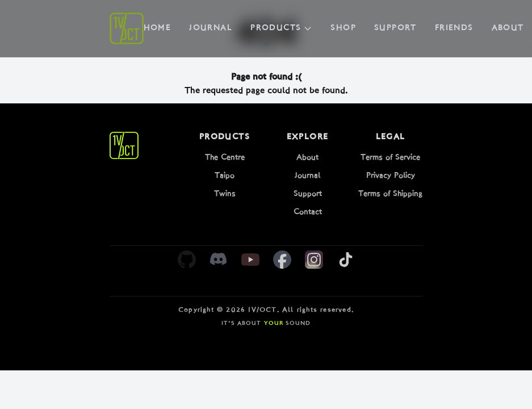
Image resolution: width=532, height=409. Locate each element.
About (508, 28)
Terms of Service (390, 158)
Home (158, 28)
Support (395, 28)
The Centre (225, 158)
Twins (225, 194)
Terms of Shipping (390, 194)
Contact (308, 212)
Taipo (225, 176)
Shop (343, 28)
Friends (454, 28)
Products (281, 28)
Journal (211, 28)
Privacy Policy (391, 176)
